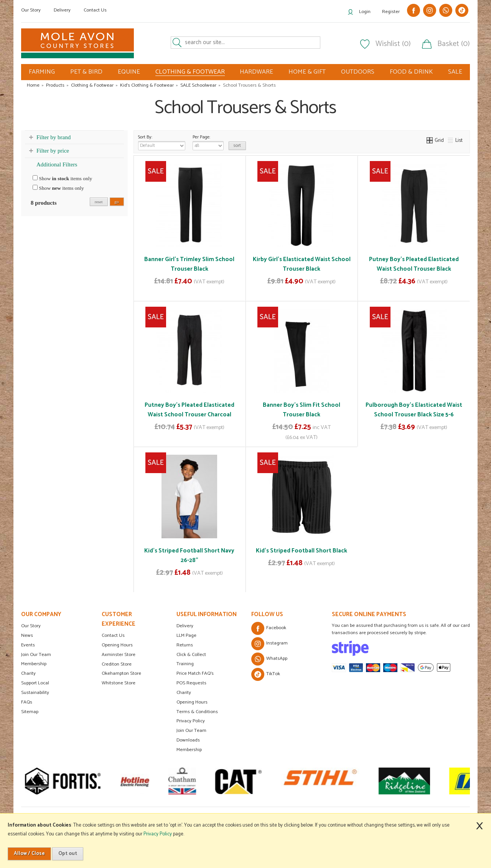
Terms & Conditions (197, 712)
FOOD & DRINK (411, 72)
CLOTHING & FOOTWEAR (190, 72)
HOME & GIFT (307, 72)
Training (185, 664)
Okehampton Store (121, 673)
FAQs (27, 702)
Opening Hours (117, 645)
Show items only (62, 178)
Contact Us (95, 10)
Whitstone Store (119, 683)
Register (391, 12)
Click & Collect (191, 655)
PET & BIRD (86, 72)
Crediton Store (117, 664)
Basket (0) (454, 44)
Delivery (62, 10)
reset (99, 202)
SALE (455, 72)
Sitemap (30, 712)
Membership (34, 664)
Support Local (35, 683)
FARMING (42, 72)
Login (365, 12)
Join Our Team (36, 655)
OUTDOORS (358, 72)
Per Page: (208, 142)
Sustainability (35, 693)
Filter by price (53, 151)
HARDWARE (256, 72)
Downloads (188, 740)
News (27, 635)
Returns (185, 645)
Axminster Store (119, 655)
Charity (28, 673)
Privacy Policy (191, 721)
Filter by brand (54, 137)
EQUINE (129, 72)
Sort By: (162, 142)
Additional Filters (57, 164)
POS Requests (191, 683)
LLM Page (186, 635)
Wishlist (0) (393, 44)
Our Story (31, 10)
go (117, 202)
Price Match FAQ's (195, 673)
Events (28, 645)
